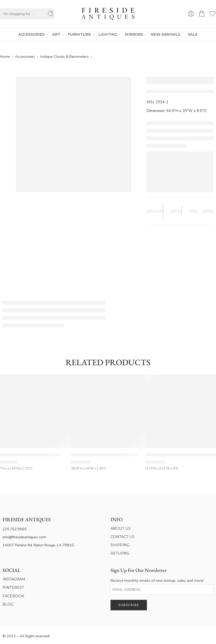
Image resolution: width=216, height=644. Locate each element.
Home (5, 57)
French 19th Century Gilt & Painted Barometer (104, 455)
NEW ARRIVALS (166, 34)
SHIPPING (120, 545)
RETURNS (120, 553)
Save (175, 211)
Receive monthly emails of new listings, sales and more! (157, 580)
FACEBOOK (13, 596)
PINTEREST (13, 587)
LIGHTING (108, 35)
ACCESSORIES (32, 35)
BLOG (8, 604)
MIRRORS (134, 35)
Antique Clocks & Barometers (64, 57)
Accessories (25, 57)
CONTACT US (123, 537)
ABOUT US (121, 528)
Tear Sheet (153, 211)
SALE (193, 34)
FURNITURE (79, 35)
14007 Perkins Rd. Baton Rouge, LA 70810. (39, 545)
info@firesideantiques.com (24, 537)
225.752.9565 (15, 529)
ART (56, 35)
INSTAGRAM (14, 579)
